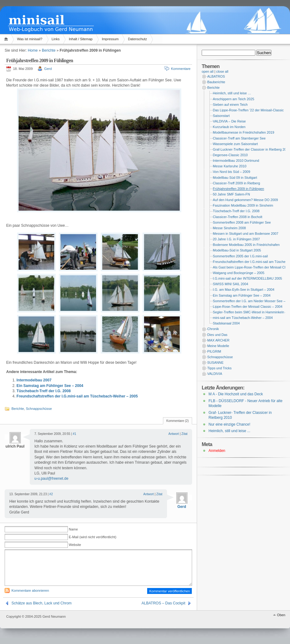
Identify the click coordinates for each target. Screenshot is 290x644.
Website (75, 545)
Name (73, 529)
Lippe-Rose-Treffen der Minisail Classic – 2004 (248, 307)
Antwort (174, 434)
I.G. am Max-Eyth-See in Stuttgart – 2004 (244, 290)
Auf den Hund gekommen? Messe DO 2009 (245, 200)
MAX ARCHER (218, 340)
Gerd (48, 69)
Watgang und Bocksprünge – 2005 (239, 273)
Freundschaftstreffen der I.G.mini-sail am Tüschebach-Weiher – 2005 (77, 396)
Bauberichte (216, 82)
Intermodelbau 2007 (34, 380)
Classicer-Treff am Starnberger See (239, 138)
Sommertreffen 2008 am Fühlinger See (242, 222)
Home (7, 39)
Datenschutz (137, 39)
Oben (281, 615)
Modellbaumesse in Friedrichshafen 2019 (244, 132)
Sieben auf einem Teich (230, 105)
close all (222, 71)
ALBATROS (216, 76)
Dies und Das (217, 335)
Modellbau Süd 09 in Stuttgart (235, 178)
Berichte (49, 50)
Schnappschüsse (39, 409)
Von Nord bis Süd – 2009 (231, 172)
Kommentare (181, 69)
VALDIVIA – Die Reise (229, 121)
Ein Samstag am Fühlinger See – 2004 (50, 386)
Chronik (213, 329)
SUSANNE (215, 363)
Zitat (185, 434)
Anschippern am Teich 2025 (233, 99)
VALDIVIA (215, 374)
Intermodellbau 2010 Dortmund (236, 161)
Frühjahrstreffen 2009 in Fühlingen (238, 189)
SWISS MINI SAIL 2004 (231, 284)
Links (56, 39)
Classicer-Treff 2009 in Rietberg (236, 183)
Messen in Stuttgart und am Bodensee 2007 (246, 234)
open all (208, 71)
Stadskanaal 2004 (226, 323)
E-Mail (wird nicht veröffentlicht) (92, 537)
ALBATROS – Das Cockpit (163, 603)
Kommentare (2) (178, 421)
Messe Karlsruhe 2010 (230, 166)
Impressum (110, 39)
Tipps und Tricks (219, 368)
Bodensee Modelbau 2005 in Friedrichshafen (246, 245)
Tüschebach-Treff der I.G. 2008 (44, 391)
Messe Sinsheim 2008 (229, 228)
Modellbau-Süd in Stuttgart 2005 (237, 250)
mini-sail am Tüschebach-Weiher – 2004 (243, 318)
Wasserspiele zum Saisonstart (235, 144)
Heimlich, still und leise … (232, 93)
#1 (75, 434)
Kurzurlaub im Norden (229, 127)
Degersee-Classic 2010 (230, 155)
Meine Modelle (218, 346)
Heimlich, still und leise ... (229, 431)
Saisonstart (221, 116)
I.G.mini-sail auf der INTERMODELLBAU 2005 (247, 278)
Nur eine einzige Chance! (229, 424)
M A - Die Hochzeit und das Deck (236, 394)
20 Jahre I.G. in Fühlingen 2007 (236, 239)
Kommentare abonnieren (30, 590)
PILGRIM (214, 351)
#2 (51, 494)
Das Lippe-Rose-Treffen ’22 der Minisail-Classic (248, 110)
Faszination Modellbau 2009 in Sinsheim (243, 205)
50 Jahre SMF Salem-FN (231, 194)
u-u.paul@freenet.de (51, 479)
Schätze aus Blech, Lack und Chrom (42, 603)
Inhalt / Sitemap (81, 39)
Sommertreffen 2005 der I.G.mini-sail (240, 256)
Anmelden (217, 451)
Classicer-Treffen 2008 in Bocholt (238, 217)
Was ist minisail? (30, 39)
